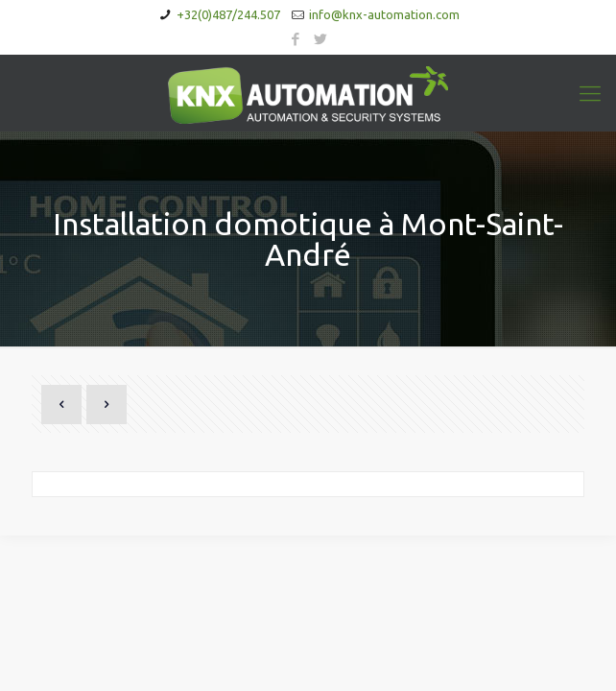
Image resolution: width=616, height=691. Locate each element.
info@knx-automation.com (384, 14)
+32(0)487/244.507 (228, 14)
